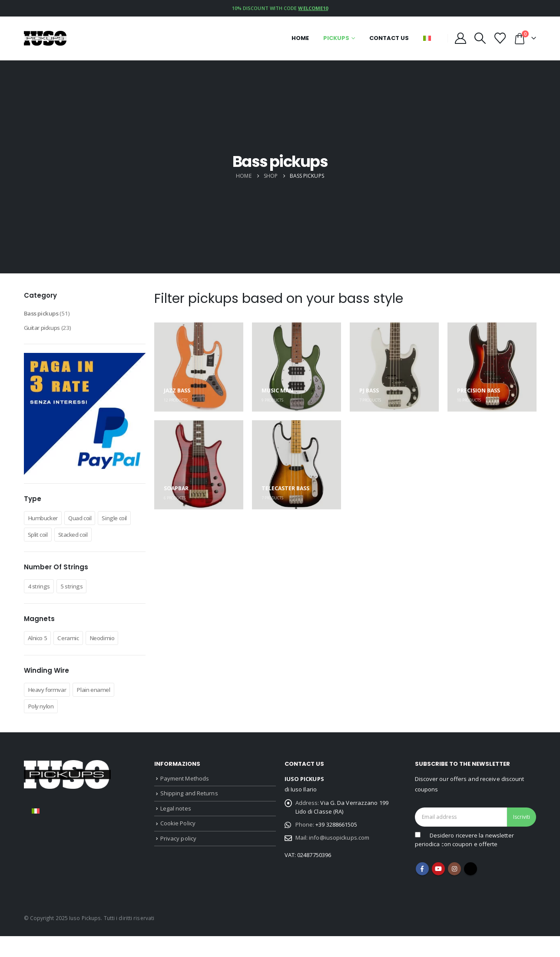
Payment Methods (185, 800)
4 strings (41, 607)
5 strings (78, 607)
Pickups (336, 38)
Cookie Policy (178, 851)
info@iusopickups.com (339, 865)
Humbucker (46, 522)
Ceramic (75, 659)
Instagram (454, 890)
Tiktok (471, 890)
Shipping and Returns (189, 817)
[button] (480, 38)
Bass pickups (44, 315)
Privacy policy (178, 867)
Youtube (438, 890)
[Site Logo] (46, 38)
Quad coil (89, 522)
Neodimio (113, 659)
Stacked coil (46, 555)
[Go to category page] (199, 367)
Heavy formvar (51, 711)
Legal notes (176, 834)
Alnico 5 (40, 659)
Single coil (43, 539)
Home (300, 38)
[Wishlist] (500, 38)
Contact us (389, 38)
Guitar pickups (46, 331)
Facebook (422, 890)
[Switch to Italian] (36, 832)
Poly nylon (44, 727)
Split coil (81, 539)
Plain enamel (104, 711)
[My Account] (461, 38)
